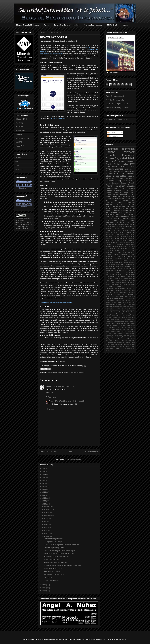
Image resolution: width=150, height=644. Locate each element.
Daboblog (109, 228)
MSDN (133, 323)
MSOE (113, 290)
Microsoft (111, 161)
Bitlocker (125, 302)
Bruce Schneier (117, 304)
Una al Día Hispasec (23, 138)
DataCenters (127, 312)
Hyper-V (109, 216)
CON (122, 308)
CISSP (124, 276)
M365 (108, 290)
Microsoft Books (128, 230)
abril (46, 530)
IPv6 (126, 320)
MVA (123, 189)
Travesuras (111, 181)
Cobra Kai (109, 310)
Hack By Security (128, 228)
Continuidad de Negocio (119, 310)
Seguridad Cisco (128, 218)
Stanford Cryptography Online (54, 548)
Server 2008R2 (112, 220)
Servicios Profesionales (93, 25)
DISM (108, 282)
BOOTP (108, 302)
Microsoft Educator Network (116, 197)
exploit (121, 298)
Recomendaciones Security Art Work (56, 557)
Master (117, 254)
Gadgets (127, 316)
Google (125, 193)
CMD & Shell (112, 25)
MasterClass (131, 325)
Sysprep (122, 347)
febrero (47, 536)
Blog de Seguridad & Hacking (28, 25)
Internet (117, 171)
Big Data (120, 248)
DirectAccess (116, 314)
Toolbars (117, 349)
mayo (46, 527)
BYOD (114, 302)
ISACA (132, 286)
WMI (125, 349)
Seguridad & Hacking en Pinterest (118, 108)
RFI (115, 341)
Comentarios (113, 136)
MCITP (132, 212)
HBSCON (114, 318)
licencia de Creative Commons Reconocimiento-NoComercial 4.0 (24, 225)
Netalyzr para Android (51, 560)
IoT (123, 321)
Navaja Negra (120, 256)
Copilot (108, 280)
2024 (44, 474)
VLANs (126, 296)
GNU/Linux (121, 250)
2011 (44, 591)
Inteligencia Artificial (112, 288)
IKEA (123, 320)
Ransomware (130, 244)
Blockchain (109, 304)
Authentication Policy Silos (125, 300)
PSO (121, 335)
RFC (112, 341)
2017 (44, 495)
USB (121, 296)
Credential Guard (129, 262)
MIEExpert (131, 240)
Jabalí (126, 321)
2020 (44, 486)
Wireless (132, 296)
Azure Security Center (125, 260)
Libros (116, 195)
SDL (126, 341)
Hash (123, 318)
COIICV (118, 308)
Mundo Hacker (111, 270)
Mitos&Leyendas (116, 329)
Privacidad (125, 201)
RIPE (17, 165)
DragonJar (109, 236)
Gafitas (48, 386)
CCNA (124, 214)
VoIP (129, 246)
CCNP (124, 304)
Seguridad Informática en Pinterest (56, 562)
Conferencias (112, 167)
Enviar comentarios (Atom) (74, 459)
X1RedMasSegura (112, 214)
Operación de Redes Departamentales (120, 333)
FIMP (118, 240)
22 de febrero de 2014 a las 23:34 (75, 401)
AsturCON (132, 298)
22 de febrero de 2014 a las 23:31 (63, 386)
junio (46, 524)
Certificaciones (121, 169)
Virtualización (110, 276)
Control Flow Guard (112, 312)
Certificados (130, 205)
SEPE (129, 341)
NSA (125, 270)
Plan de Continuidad (128, 337)
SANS (122, 341)
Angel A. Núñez (57, 401)
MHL (128, 323)
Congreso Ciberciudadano (125, 278)
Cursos (110, 158)
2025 (44, 471)
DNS (133, 226)
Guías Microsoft (129, 236)
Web (133, 246)
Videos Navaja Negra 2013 (53, 568)
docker (108, 350)
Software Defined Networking (116, 246)
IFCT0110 (124, 286)
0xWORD (19, 142)
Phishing (119, 337)
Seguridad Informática (77, 372)
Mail (119, 230)
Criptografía (120, 187)
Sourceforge (20, 169)
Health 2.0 (128, 318)
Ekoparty (113, 240)
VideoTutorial (130, 274)
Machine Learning (119, 325)
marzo (47, 533)
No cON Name (121, 292)
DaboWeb (19, 127)
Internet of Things (111, 321)
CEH (127, 304)
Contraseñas (131, 310)
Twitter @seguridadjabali (115, 96)
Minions (108, 329)
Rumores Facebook (113, 193)
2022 (44, 480)
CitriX (133, 308)
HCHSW (109, 218)
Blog (119, 181)
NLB (124, 329)
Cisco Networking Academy (53, 539)
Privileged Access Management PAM (118, 339)
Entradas (111, 132)
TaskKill (112, 349)
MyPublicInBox (111, 292)
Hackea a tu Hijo (119, 212)
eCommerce (114, 298)
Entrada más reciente (49, 452)
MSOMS (108, 325)
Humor (122, 162)
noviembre (48, 509)
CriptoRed (109, 203)
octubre (47, 513)
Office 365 (131, 331)
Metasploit (119, 290)
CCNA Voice (118, 262)
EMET (122, 316)
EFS (118, 316)
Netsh (119, 331)
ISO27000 (109, 254)
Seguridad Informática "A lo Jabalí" (23, 220)
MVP (114, 230)
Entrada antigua (92, 452)
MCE (133, 195)
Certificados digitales (124, 226)
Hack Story (130, 250)
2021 (44, 483)
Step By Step (115, 347)
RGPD (118, 341)
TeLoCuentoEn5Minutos (114, 274)
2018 (44, 492)
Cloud (125, 181)
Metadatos (119, 266)
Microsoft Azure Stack (113, 327)
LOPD (127, 222)
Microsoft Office (111, 242)
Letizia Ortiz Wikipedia (51, 580)
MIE (107, 224)
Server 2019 (110, 296)
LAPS (112, 323)
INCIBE (18, 158)
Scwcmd (108, 343)
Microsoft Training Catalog (115, 232)
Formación (128, 155)
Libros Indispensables (116, 176)
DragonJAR (20, 146)
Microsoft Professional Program (124, 268)
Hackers (125, 25)
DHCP (108, 264)
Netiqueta (113, 331)
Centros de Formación (117, 224)
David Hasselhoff (128, 282)
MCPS (108, 206)
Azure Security (112, 201)
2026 (44, 468)
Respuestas (52, 397)
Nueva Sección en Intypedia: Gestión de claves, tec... (62, 545)
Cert (125, 308)
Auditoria (113, 248)
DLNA (121, 312)
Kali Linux (131, 288)
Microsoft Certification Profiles (117, 210)
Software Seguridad (127, 220)
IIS (128, 286)
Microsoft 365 (111, 238)
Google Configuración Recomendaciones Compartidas (62, 565)
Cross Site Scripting (118, 280)
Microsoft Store (124, 242)
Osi (107, 272)
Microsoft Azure (128, 171)
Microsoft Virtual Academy (120, 178)
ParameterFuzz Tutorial (52, 571)
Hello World (48, 577)
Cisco (116, 199)
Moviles (60, 372)
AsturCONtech (110, 300)
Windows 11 (131, 349)
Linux (133, 222)
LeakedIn (118, 323)
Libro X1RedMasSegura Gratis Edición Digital (59, 551)
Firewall (124, 284)
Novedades (131, 270)
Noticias (131, 176)
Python (108, 341)
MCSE (132, 193)
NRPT (128, 329)
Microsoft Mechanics (128, 327)
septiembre (48, 515)
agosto (47, 518)
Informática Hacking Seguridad (66, 25)
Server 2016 (128, 167)
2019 (44, 489)
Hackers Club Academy (125, 252)
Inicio (71, 452)
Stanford (132, 345)
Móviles (119, 270)
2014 (44, 504)
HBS (133, 216)
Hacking (110, 152)
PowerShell (119, 205)
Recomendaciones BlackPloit (54, 574)
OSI (17, 161)
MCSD (132, 208)
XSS (107, 298)
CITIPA (113, 308)
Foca (114, 250)
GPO (108, 212)
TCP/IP (126, 258)
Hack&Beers (115, 264)
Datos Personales (124, 216)
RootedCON (130, 294)
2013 (44, 585)
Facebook (131, 187)
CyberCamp (131, 280)
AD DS (113, 234)
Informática (124, 195)
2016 (44, 498)
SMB (133, 341)
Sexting (112, 345)
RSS (117, 272)
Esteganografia (116, 284)
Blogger (132, 210)
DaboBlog (19, 123)
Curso (123, 174)
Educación (125, 208)
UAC (122, 349)
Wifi (107, 248)
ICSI (55, 372)
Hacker (132, 214)
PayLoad (113, 337)
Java (129, 321)
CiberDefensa (130, 234)
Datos (115, 216)
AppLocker (109, 260)
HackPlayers (20, 131)
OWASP (124, 331)
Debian (108, 284)
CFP (131, 304)
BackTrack (121, 234)
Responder (49, 392)
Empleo (108, 250)
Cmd (133, 201)
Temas (47, 25)
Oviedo (108, 195)
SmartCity (126, 345)
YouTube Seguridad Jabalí (115, 100)
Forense (116, 228)
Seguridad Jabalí (125, 158)
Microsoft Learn (129, 290)
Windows (110, 169)
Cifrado (132, 183)
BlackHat (132, 302)
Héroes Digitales (125, 264)
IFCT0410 (118, 320)
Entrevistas (120, 222)
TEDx (133, 258)
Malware (131, 174)
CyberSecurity (130, 248)
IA (119, 286)
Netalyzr (66, 372)
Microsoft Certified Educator (120, 190)
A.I (118, 276)
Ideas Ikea (131, 320)
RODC (124, 294)
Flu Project (19, 134)
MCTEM (124, 323)
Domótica (125, 314)
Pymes (132, 181)
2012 (44, 588)
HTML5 (119, 318)
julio (46, 521)
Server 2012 (129, 191)
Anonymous (110, 222)
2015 (44, 501)
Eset (115, 236)
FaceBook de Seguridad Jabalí (117, 104)
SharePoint (118, 345)
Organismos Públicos (112, 335)
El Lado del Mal (21, 119)
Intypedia (119, 321)
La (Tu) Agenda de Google (53, 542)
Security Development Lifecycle (121, 343)
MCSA (117, 174)
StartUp (108, 347)
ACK (126, 298)
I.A (117, 286)
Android (50, 372)
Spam (117, 296)
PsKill (133, 339)
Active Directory (112, 183)
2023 (44, 477)
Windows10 (123, 199)
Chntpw (129, 308)
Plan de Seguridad (119, 206)
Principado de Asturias (116, 185)
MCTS (116, 218)
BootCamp (109, 262)
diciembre (48, 507)
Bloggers (124, 183)
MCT (132, 164)
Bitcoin (119, 302)
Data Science (116, 282)
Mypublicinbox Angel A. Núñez (117, 119)
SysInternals (130, 272)
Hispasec (124, 240)
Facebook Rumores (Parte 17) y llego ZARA (59, 554)
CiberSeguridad (111, 189)
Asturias (109, 174)
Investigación (123, 288)
